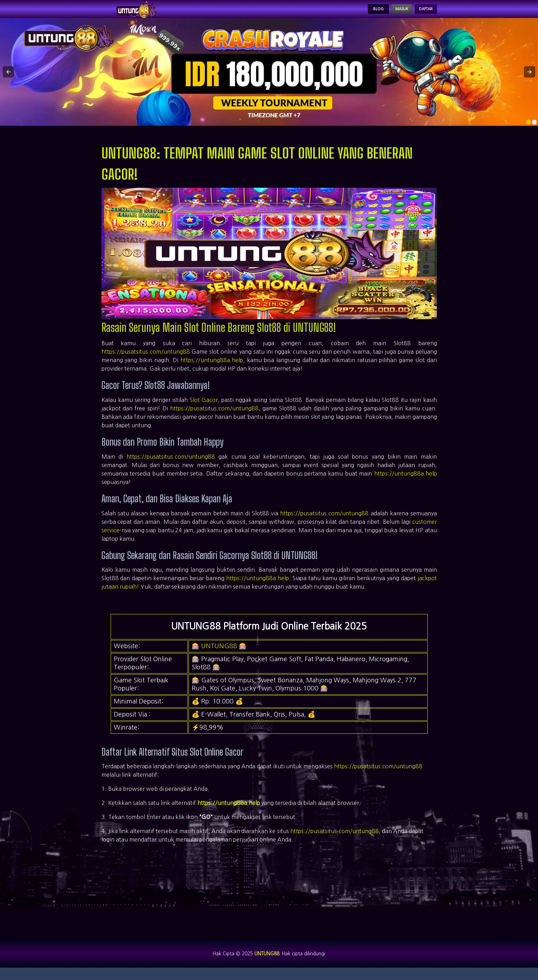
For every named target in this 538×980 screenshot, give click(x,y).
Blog (351, 13)
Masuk (384, 13)
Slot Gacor (204, 407)
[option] (528, 129)
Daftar (420, 13)
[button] (8, 79)
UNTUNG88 (219, 653)
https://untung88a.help (212, 367)
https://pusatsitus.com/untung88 (146, 359)
